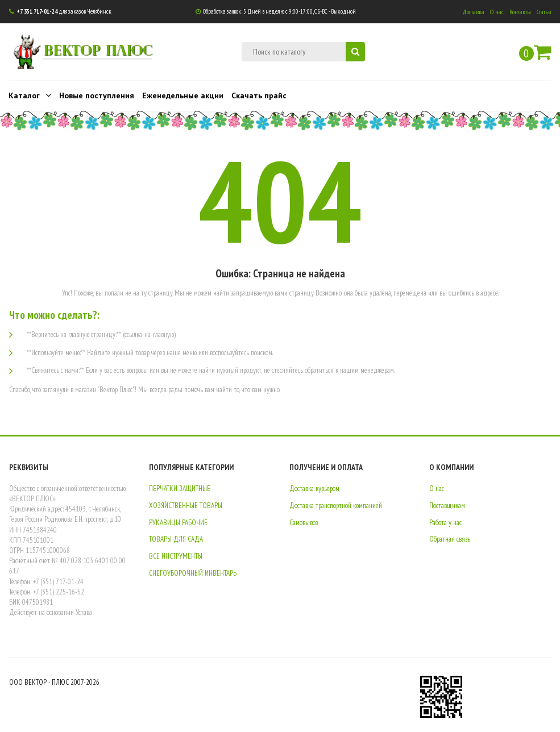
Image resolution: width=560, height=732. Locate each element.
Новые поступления (97, 95)
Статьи (544, 12)
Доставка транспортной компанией (336, 506)
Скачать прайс (259, 95)
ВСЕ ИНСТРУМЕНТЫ (176, 556)
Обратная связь (450, 539)
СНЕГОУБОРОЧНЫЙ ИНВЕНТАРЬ (193, 573)
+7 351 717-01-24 (37, 11)
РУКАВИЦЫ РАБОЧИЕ (178, 523)
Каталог (30, 95)
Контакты (520, 12)
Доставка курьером (314, 488)
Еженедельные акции (183, 95)
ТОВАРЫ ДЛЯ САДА (176, 539)
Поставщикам (447, 506)
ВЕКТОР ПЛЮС (98, 49)
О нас (497, 12)
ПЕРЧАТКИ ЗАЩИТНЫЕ (180, 488)
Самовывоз (304, 523)
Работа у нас (445, 523)
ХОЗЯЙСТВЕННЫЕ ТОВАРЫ (186, 506)
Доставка (473, 12)
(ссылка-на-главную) (149, 334)
